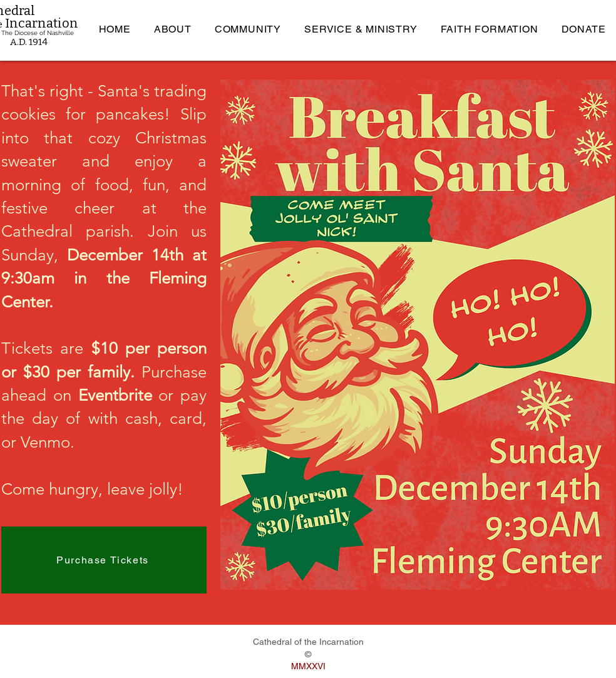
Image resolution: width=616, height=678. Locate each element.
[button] (172, 29)
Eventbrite (115, 395)
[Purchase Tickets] (104, 560)
